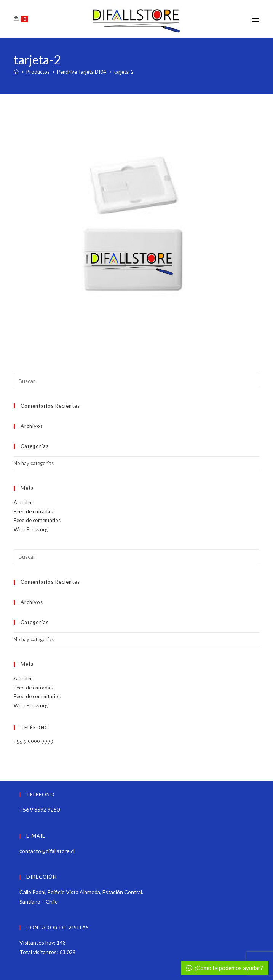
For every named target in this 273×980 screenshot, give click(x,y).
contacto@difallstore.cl (47, 851)
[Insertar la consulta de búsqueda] (136, 381)
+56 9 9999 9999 (34, 742)
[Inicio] (16, 72)
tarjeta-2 (124, 72)
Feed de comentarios (37, 520)
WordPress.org (31, 529)
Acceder (23, 502)
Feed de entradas (33, 511)
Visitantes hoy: (38, 943)
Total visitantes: (39, 952)
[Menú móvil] (255, 19)
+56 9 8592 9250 (40, 809)
